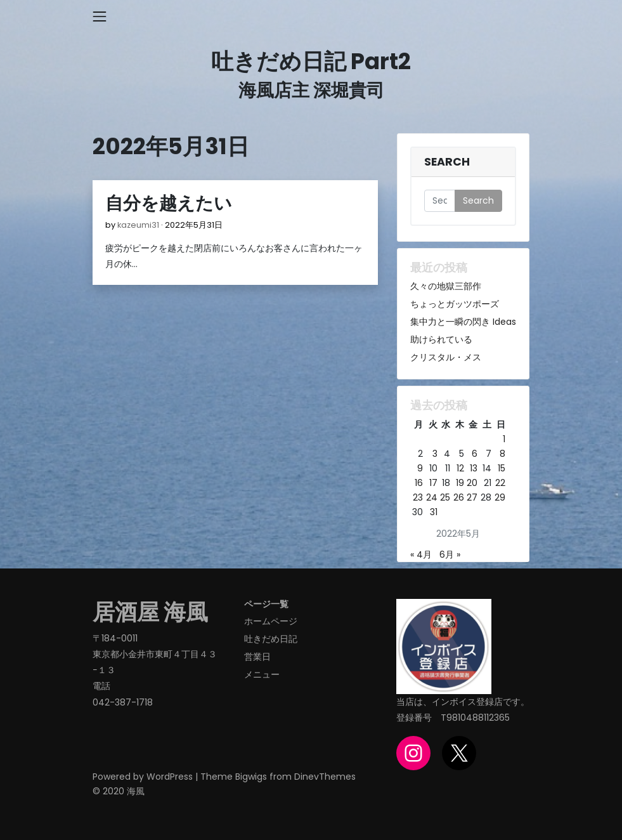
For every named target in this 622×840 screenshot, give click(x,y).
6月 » (450, 555)
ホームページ (271, 621)
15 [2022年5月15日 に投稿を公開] (502, 468)
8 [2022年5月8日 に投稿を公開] (502, 454)
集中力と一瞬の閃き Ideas (463, 322)
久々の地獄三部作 (446, 286)
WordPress (170, 777)
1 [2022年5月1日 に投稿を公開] (504, 439)
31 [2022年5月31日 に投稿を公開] (434, 512)
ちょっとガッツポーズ (455, 304)
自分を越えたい (169, 203)
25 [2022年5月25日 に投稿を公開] (445, 497)
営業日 (257, 657)
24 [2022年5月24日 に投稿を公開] (432, 497)
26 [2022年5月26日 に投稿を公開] (459, 497)
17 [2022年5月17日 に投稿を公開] (433, 483)
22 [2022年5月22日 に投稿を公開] (500, 483)
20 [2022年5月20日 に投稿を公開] (472, 483)
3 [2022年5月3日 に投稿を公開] (435, 454)
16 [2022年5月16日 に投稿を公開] (419, 483)
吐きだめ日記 (271, 639)
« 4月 (421, 555)
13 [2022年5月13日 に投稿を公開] (474, 468)
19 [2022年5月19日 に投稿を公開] (460, 483)
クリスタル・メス (446, 357)
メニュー (262, 674)
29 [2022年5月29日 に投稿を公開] (500, 497)
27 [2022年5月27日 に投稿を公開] (472, 497)
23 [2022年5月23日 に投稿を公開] (418, 497)
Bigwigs (251, 777)
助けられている (441, 339)
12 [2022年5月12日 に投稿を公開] (460, 468)
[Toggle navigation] (100, 16)
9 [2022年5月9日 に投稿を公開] (420, 468)
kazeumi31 (138, 225)
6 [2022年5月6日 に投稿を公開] (475, 454)
